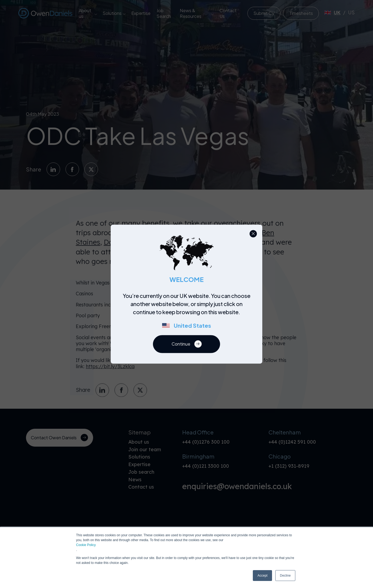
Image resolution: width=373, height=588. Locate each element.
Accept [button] (262, 576)
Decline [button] (285, 576)
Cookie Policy (86, 545)
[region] (188, 313)
